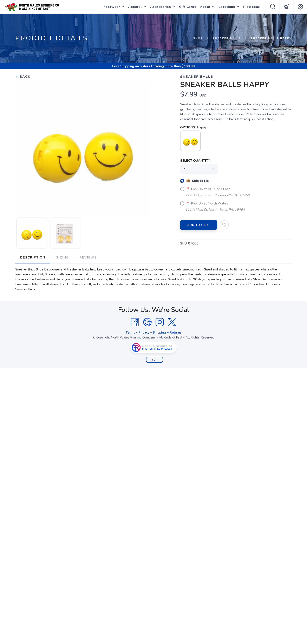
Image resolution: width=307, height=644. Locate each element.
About (205, 7)
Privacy (144, 333)
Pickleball (252, 7)
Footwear (112, 7)
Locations (227, 7)
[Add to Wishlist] (224, 225)
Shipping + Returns (167, 333)
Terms (130, 333)
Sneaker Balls (227, 39)
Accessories (161, 7)
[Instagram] (160, 322)
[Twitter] (172, 322)
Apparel (135, 7)
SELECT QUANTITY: (195, 161)
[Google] (147, 322)
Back (23, 77)
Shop (198, 39)
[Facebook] (135, 322)
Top (155, 360)
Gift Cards (188, 7)
